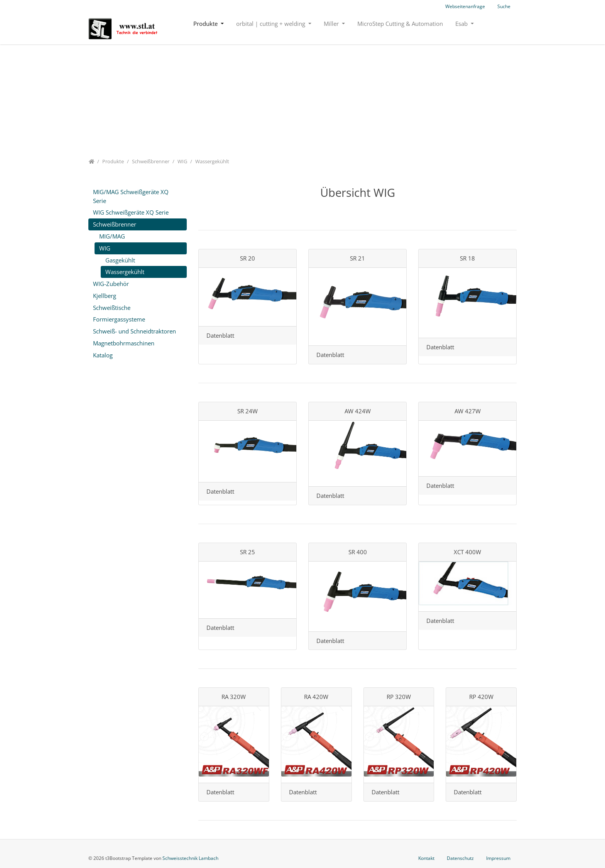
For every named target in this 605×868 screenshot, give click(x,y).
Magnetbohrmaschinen (124, 343)
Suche (504, 6)
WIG (105, 248)
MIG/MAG (112, 236)
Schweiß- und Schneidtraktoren (134, 331)
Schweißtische (112, 308)
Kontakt (426, 858)
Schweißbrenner (115, 224)
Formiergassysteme (119, 319)
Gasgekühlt (120, 260)
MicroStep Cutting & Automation (400, 24)
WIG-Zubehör (111, 284)
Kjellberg (105, 296)
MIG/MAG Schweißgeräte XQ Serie (131, 196)
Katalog (103, 355)
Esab (462, 24)
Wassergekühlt (125, 272)
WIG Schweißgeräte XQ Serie (131, 212)
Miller (332, 24)
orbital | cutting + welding (271, 24)
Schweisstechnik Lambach (190, 858)
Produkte (206, 24)
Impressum (498, 858)
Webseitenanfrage (465, 6)
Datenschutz (460, 858)
